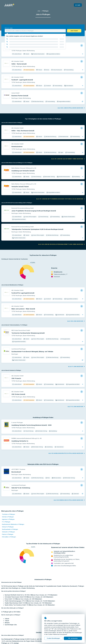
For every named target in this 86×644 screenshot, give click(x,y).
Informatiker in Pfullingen (9, 537)
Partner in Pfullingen (8, 534)
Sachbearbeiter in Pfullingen (10, 529)
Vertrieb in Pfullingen (8, 517)
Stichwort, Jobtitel (9, 28)
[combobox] (35, 31)
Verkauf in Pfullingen (8, 527)
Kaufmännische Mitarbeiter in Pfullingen (13, 524)
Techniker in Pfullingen (8, 514)
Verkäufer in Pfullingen (8, 532)
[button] (74, 31)
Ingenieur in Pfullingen (8, 519)
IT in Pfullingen (6, 522)
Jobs (39, 11)
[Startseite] (9, 5)
